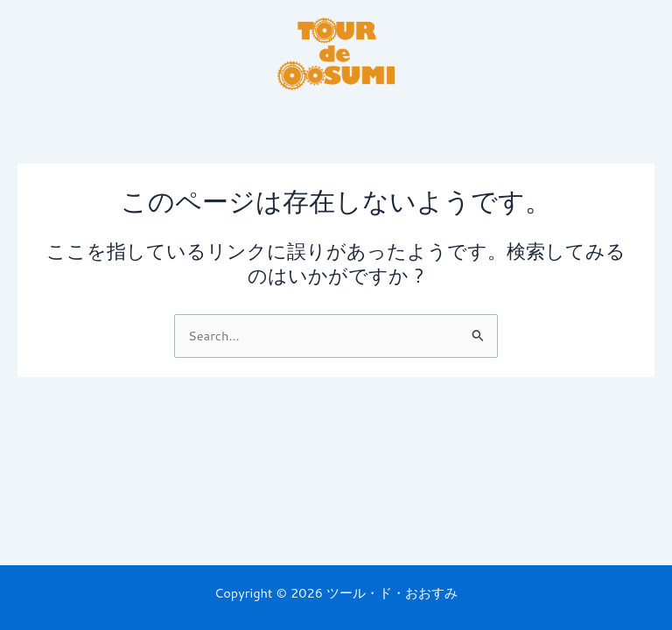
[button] (336, 117)
